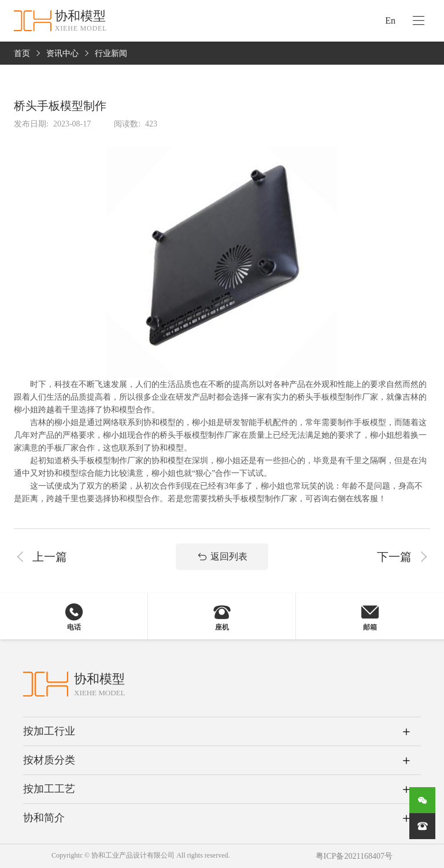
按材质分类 (49, 760)
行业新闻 (111, 53)
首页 (22, 53)
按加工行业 (49, 731)
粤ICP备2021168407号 (354, 856)
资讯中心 (62, 53)
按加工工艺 (49, 789)
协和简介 (44, 818)
